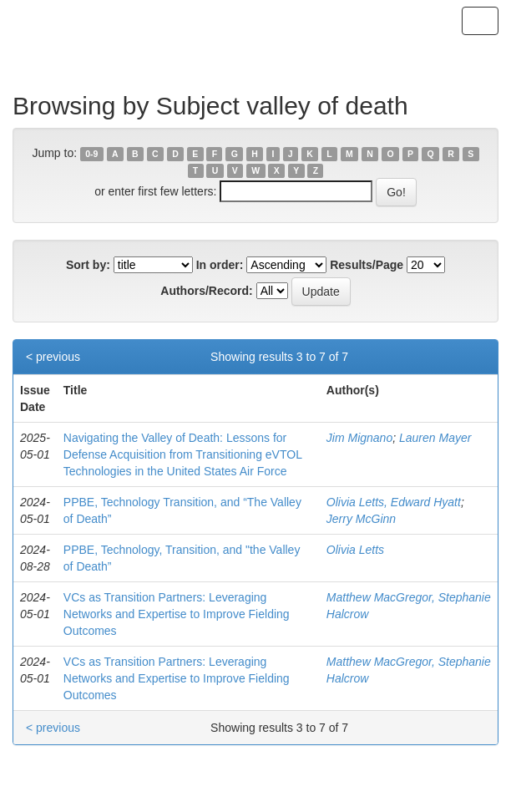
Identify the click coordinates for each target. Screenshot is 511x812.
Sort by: (88, 265)
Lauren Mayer (435, 438)
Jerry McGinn (361, 519)
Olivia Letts (355, 550)
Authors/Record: (206, 291)
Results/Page (367, 265)
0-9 (91, 154)
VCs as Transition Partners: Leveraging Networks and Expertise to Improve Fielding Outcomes (177, 614)
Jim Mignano (359, 438)
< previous (53, 357)
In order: (220, 265)
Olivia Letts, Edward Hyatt (394, 502)
